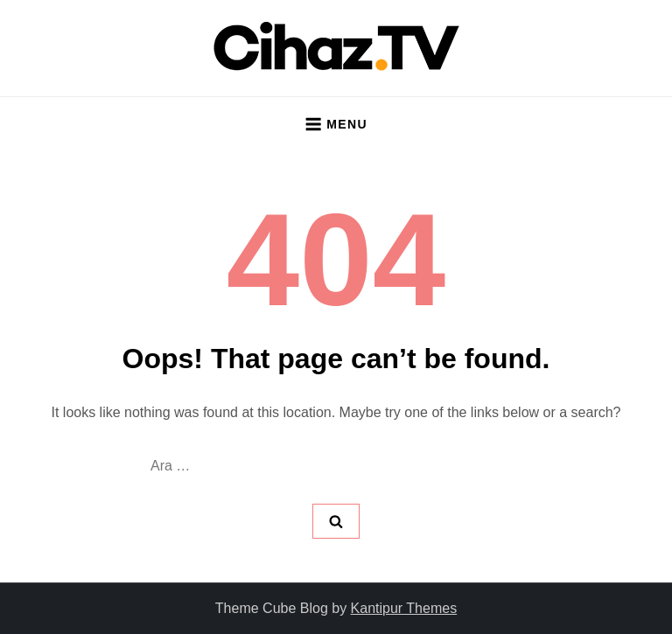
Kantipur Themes (404, 608)
